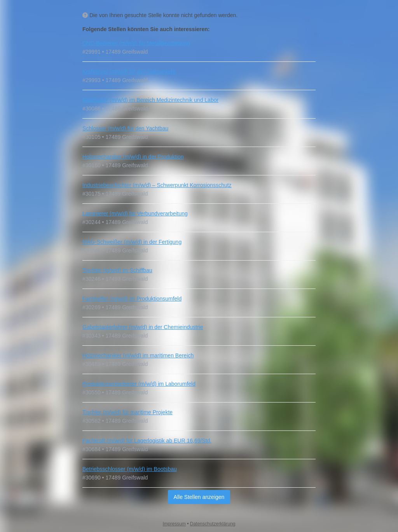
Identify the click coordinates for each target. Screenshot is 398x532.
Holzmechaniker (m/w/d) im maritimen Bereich (138, 355)
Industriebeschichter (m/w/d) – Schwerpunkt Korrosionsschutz (157, 185)
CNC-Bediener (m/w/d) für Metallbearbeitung (136, 43)
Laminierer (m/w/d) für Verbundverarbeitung (135, 213)
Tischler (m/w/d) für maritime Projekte (127, 412)
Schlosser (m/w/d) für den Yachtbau (125, 128)
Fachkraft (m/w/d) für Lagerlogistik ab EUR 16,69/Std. (147, 441)
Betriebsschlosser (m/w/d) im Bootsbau (130, 469)
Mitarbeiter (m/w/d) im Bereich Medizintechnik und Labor (150, 100)
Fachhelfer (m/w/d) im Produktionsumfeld (132, 299)
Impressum (174, 524)
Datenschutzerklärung (213, 524)
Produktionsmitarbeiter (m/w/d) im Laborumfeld (139, 384)
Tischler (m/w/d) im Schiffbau (117, 270)
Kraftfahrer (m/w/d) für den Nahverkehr (129, 72)
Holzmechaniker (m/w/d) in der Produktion (133, 157)
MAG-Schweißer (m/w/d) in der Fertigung (132, 242)
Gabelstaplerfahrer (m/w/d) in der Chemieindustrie (143, 327)
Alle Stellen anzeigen (199, 497)
